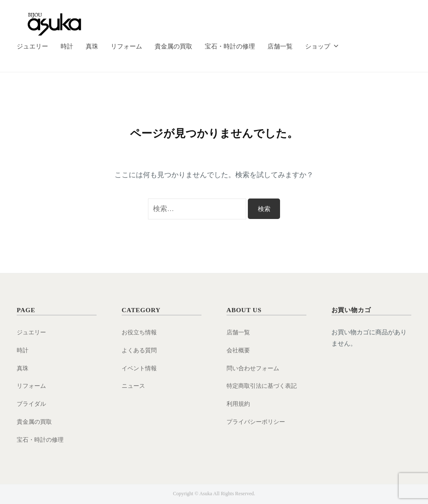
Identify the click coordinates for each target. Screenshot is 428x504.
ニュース (134, 386)
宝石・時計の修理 (230, 46)
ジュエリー (32, 46)
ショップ (318, 46)
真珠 (92, 46)
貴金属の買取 (173, 46)
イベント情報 (140, 368)
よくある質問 (140, 350)
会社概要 (239, 350)
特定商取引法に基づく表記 (264, 386)
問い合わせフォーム (255, 368)
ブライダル (32, 403)
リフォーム (126, 46)
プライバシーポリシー (258, 421)
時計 (67, 46)
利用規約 (239, 403)
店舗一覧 (280, 46)
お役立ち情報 (140, 332)
